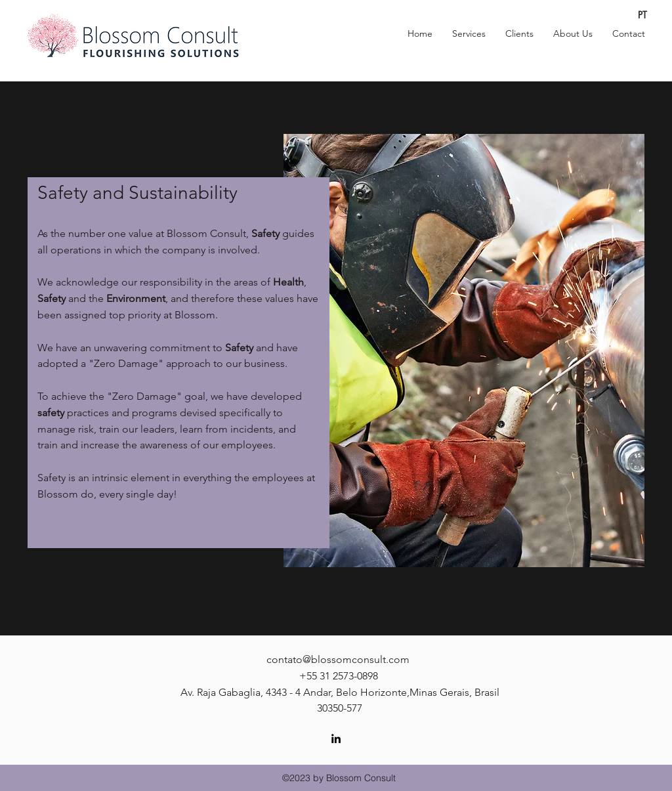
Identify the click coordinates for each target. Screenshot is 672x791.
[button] (469, 33)
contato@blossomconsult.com (338, 659)
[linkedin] (336, 738)
